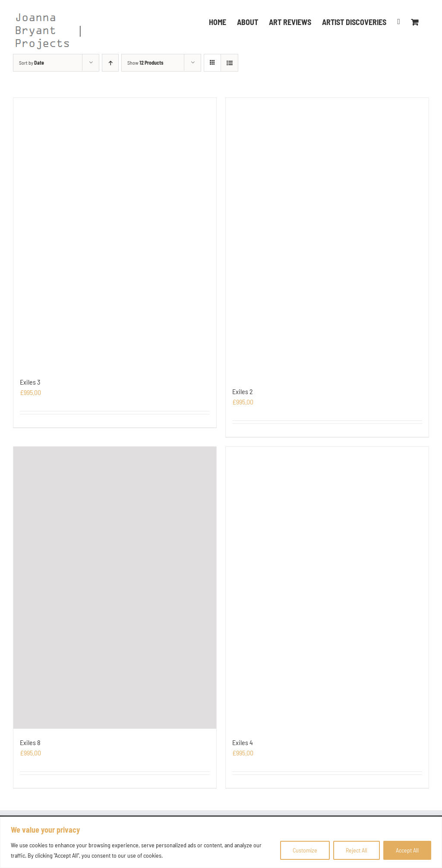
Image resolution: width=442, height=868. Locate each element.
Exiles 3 (30, 382)
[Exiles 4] (327, 588)
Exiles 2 (243, 391)
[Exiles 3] (115, 233)
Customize (305, 850)
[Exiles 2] (327, 238)
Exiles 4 (243, 742)
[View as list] (229, 63)
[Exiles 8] (115, 588)
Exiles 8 (30, 742)
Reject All (357, 850)
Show (145, 63)
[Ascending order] (110, 63)
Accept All (407, 850)
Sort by (32, 63)
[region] (221, 842)
